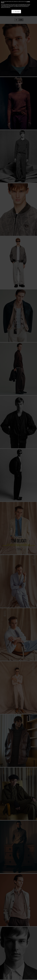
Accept (16, 11)
